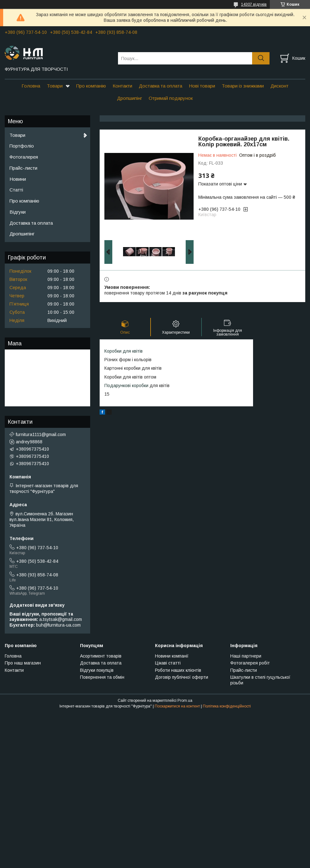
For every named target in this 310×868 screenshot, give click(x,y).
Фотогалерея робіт (250, 663)
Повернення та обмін (102, 677)
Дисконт (279, 86)
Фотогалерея (24, 157)
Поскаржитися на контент (177, 706)
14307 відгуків (254, 4)
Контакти (122, 86)
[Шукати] (261, 58)
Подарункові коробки (126, 385)
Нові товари (202, 86)
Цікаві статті (168, 663)
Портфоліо (22, 146)
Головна (31, 86)
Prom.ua (185, 701)
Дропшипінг (130, 98)
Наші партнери (246, 656)
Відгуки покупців (97, 670)
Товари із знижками (243, 86)
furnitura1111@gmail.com (41, 434)
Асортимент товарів (101, 656)
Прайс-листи (23, 168)
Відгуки (18, 212)
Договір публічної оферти (182, 677)
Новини (18, 179)
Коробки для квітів (124, 351)
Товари (55, 86)
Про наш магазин (23, 663)
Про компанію (91, 86)
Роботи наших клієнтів (178, 670)
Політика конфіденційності (227, 706)
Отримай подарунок (171, 98)
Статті (16, 190)
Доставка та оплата (161, 86)
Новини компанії (172, 656)
